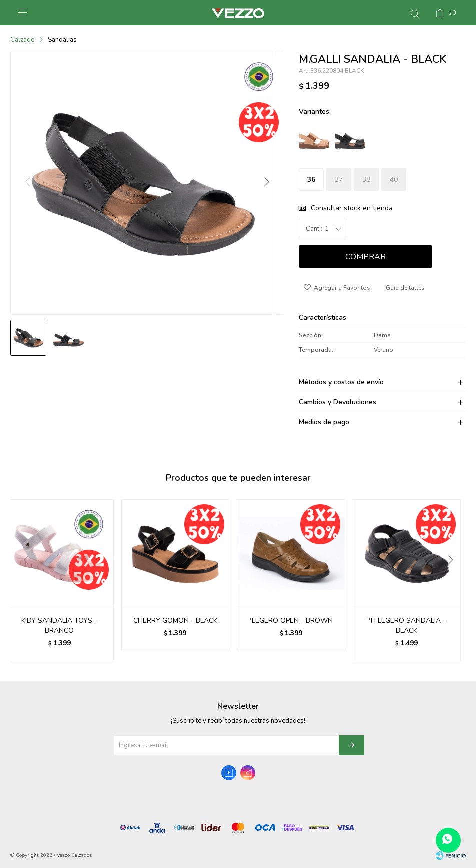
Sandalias (62, 40)
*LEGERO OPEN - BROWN (291, 621)
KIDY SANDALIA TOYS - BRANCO (59, 626)
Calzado (22, 40)
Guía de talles (405, 288)
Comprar (366, 257)
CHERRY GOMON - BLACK (175, 621)
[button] (266, 187)
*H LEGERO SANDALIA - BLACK (407, 626)
